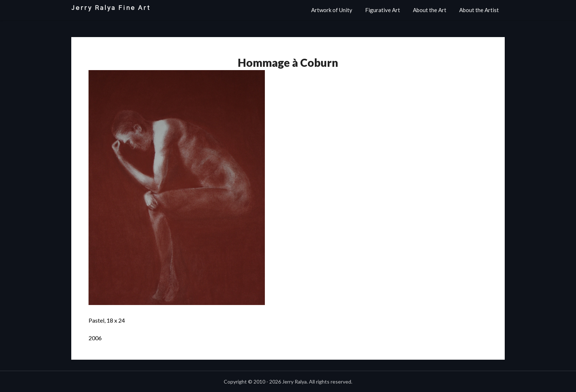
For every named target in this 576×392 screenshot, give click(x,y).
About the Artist (479, 10)
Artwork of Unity (332, 10)
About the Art (430, 10)
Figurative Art (383, 10)
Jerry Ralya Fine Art (111, 8)
